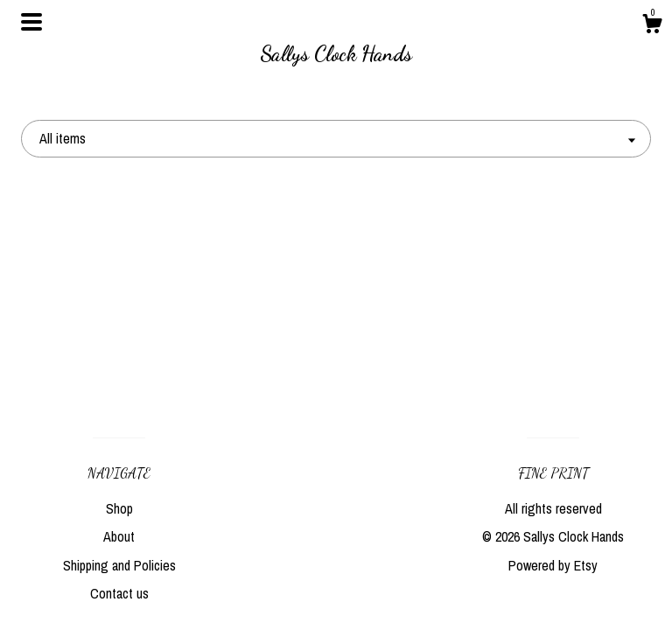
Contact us (119, 593)
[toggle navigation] (31, 22)
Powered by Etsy (553, 565)
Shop (119, 508)
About (119, 536)
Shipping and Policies (119, 565)
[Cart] (652, 26)
